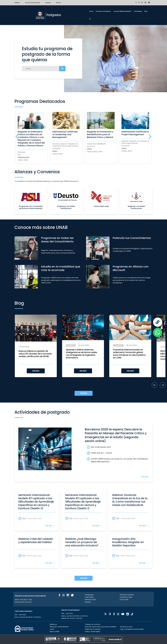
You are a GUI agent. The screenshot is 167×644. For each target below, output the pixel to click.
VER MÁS (36, 371)
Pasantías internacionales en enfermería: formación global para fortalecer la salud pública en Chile (129, 354)
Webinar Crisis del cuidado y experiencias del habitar (36, 541)
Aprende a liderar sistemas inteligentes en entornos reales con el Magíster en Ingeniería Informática (82, 354)
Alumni (58, 3)
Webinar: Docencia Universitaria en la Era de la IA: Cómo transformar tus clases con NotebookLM (130, 500)
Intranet (48, 3)
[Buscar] (44, 69)
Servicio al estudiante (33, 3)
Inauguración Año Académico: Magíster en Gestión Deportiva (128, 542)
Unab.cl (17, 3)
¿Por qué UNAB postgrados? (122, 11)
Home (91, 11)
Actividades (138, 11)
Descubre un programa (103, 11)
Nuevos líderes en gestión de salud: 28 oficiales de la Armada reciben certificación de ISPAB (35, 354)
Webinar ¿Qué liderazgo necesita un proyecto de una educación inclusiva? (82, 542)
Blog (146, 11)
